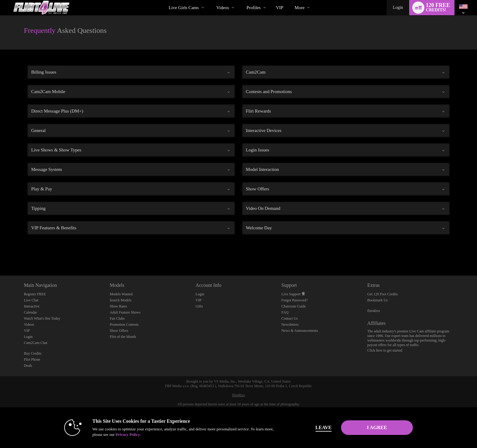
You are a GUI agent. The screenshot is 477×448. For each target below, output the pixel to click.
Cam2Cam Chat (35, 343)
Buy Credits (33, 353)
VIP (280, 8)
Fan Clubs (117, 318)
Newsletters (290, 325)
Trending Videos (211, 0)
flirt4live (374, 311)
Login (398, 7)
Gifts (199, 306)
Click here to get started (385, 350)
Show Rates (118, 306)
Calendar (30, 312)
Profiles (254, 8)
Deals (28, 366)
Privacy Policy (128, 434)
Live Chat (31, 300)
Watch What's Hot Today (42, 318)
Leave (324, 427)
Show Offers (119, 331)
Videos (223, 8)
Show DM (0, 253)
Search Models (121, 300)
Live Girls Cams (184, 8)
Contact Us (290, 318)
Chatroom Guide (294, 306)
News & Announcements (300, 331)
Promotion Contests (124, 325)
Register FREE (35, 294)
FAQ (285, 312)
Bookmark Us (377, 300)
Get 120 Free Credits (382, 294)
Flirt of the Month (123, 337)
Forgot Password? (294, 300)
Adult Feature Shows (125, 312)
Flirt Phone (32, 359)
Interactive (31, 306)
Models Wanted (121, 294)
